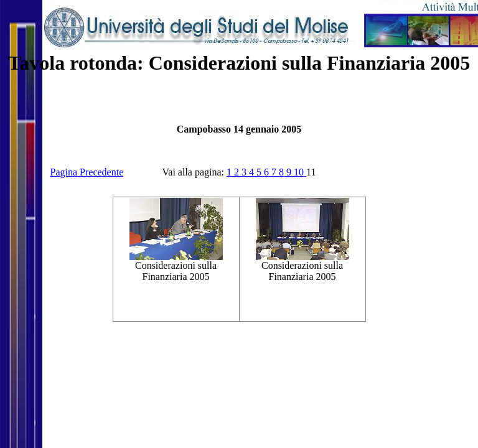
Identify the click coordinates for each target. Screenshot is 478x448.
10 (300, 172)
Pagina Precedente (87, 172)
